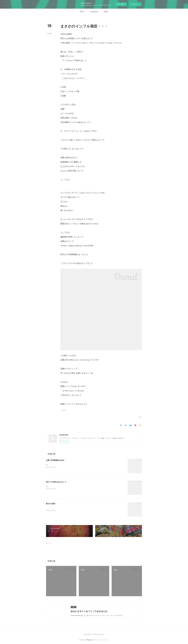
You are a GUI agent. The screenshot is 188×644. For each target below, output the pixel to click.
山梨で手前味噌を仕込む (55, 460)
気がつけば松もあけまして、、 (58, 482)
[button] (82, 12)
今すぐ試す (121, 4)
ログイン (135, 4)
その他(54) (63, 410)
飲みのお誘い (51, 504)
